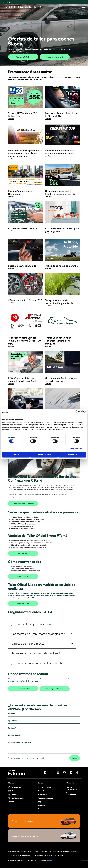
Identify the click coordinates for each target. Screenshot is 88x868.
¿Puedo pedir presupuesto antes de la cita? (37, 663)
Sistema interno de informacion (19, 855)
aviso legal (25, 758)
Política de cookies (41, 852)
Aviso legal (12, 852)
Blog (39, 802)
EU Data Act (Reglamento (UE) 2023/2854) (48, 855)
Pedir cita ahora (23, 553)
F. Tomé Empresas (44, 787)
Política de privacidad (25, 852)
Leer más (11, 498)
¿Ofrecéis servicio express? (27, 644)
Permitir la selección (44, 455)
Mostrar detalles (76, 448)
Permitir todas (72, 455)
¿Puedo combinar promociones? (31, 624)
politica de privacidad (37, 758)
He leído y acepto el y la (26, 758)
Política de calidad (55, 852)
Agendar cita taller (23, 57)
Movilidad (41, 805)
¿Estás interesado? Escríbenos (23, 504)
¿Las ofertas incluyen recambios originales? (38, 634)
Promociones (43, 809)
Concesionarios (43, 791)
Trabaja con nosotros (45, 798)
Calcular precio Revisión (55, 57)
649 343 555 (71, 795)
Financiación (42, 795)
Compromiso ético (70, 852)
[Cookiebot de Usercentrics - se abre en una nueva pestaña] (77, 412)
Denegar (16, 455)
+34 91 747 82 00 (73, 789)
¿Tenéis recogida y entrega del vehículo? (35, 653)
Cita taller (12, 802)
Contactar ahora (23, 604)
